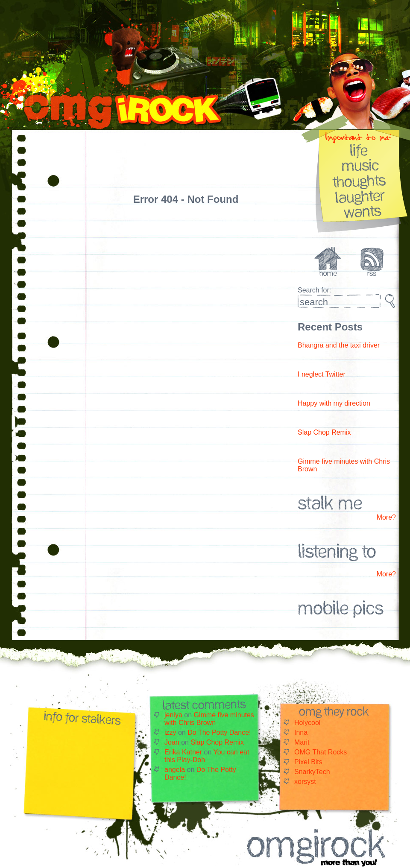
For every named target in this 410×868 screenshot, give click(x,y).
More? (386, 517)
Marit (302, 742)
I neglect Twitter (322, 374)
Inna (301, 732)
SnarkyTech (312, 772)
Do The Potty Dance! (219, 732)
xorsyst (305, 782)
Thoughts (361, 180)
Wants (361, 211)
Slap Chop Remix (324, 432)
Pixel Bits (308, 762)
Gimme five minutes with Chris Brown (209, 719)
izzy (170, 732)
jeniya (173, 715)
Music (361, 165)
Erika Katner (183, 752)
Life (361, 150)
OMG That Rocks (321, 752)
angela (175, 770)
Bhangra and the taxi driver (339, 345)
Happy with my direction (334, 403)
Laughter (361, 196)
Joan (172, 742)
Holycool (307, 723)
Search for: (314, 290)
